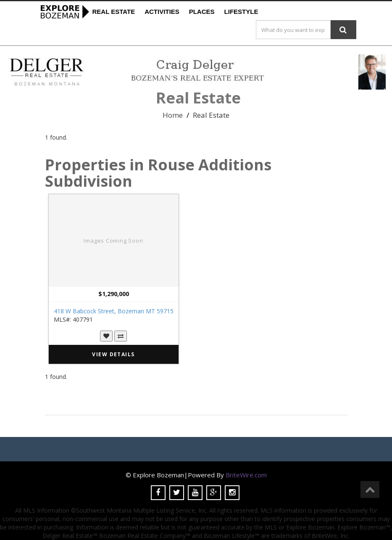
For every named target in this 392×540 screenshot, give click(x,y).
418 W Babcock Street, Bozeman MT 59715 (114, 311)
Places (202, 12)
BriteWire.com (246, 475)
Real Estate (114, 12)
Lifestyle (241, 12)
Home (173, 115)
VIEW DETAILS (113, 354)
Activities (162, 12)
